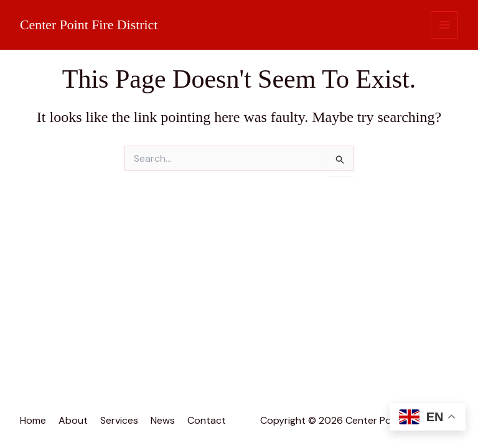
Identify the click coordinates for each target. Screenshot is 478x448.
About (73, 421)
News (163, 421)
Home (33, 421)
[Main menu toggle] (445, 25)
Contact (207, 421)
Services (119, 421)
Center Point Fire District (89, 25)
